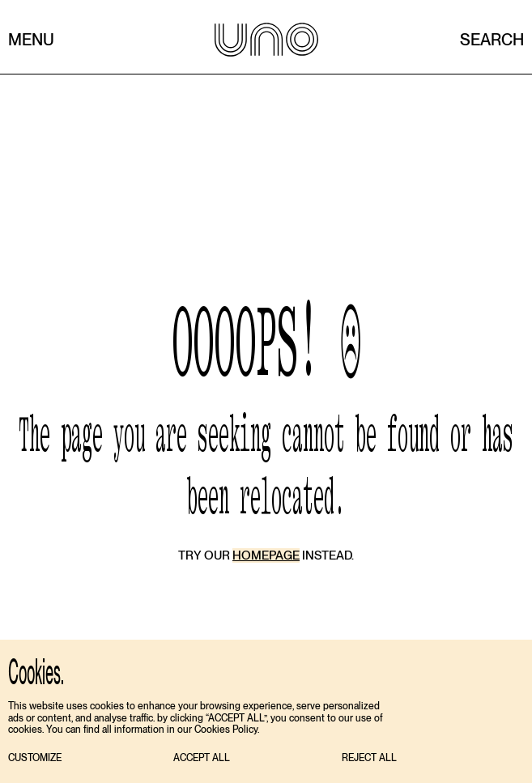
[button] (35, 758)
